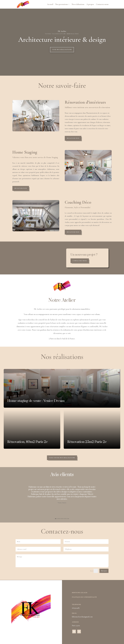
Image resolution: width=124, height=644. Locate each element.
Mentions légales (80, 593)
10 (69, 519)
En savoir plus (73, 138)
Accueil (50, 5)
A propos (90, 5)
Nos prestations (62, 5)
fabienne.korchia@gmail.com (82, 617)
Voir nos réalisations (62, 50)
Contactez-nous (102, 5)
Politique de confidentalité (84, 597)
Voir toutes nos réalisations (62, 458)
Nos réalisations (78, 5)
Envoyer (104, 571)
